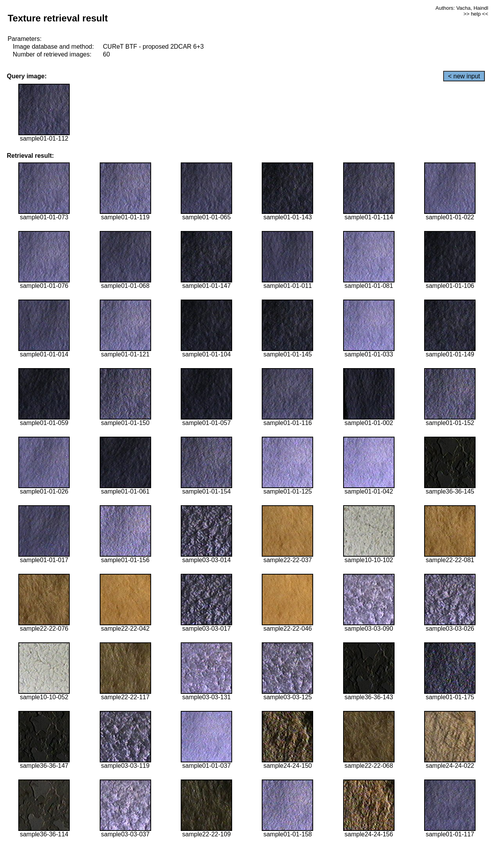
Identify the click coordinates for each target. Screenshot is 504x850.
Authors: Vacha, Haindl (462, 8)
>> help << (476, 14)
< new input (464, 76)
